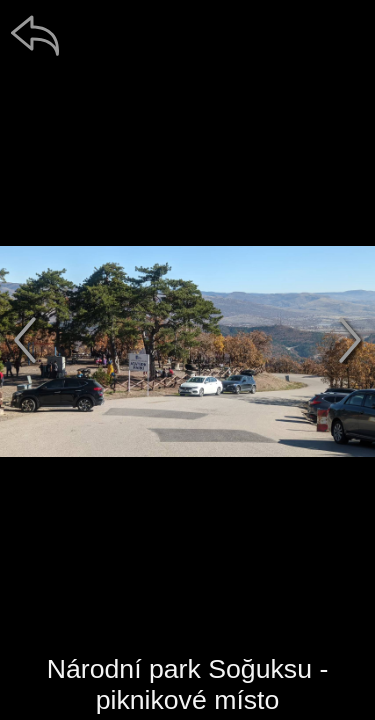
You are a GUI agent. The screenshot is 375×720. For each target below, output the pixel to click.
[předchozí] (25, 340)
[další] (350, 340)
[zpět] (35, 35)
